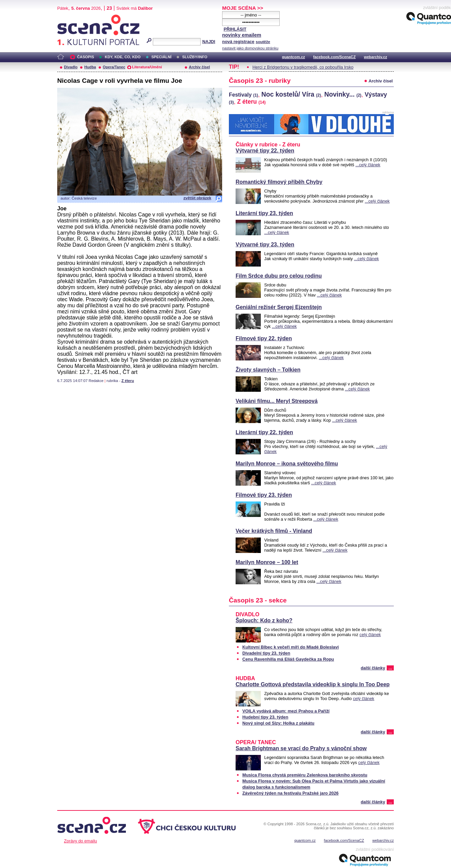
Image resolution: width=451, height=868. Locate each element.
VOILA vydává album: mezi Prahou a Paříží (286, 711)
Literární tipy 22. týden (264, 432)
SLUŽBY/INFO (195, 57)
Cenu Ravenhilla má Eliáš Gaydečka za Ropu (288, 659)
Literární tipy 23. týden (264, 213)
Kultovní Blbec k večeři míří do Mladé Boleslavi (291, 647)
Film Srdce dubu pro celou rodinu (279, 276)
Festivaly (244, 95)
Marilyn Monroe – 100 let (267, 562)
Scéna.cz (69, 17)
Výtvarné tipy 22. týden (265, 151)
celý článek (370, 635)
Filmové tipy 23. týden (264, 495)
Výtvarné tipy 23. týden (265, 245)
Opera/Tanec (114, 67)
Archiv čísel (199, 67)
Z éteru (128, 381)
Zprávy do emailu (80, 841)
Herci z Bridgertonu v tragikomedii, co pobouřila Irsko (303, 67)
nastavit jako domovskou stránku (250, 48)
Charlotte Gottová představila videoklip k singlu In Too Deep (313, 684)
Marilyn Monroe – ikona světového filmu (287, 464)
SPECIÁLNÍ (162, 57)
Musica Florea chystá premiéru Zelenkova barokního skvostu (305, 775)
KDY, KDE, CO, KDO (123, 57)
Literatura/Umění (147, 67)
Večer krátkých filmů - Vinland (274, 531)
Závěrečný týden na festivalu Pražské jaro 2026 (290, 793)
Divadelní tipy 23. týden (266, 653)
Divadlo (71, 67)
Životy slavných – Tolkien (268, 370)
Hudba (90, 67)
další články (373, 668)
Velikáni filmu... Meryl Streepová (277, 401)
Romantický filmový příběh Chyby (279, 182)
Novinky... (343, 94)
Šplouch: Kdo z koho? (264, 620)
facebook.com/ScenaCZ (335, 57)
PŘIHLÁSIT (235, 29)
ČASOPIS (85, 57)
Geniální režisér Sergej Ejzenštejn (279, 307)
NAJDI (209, 42)
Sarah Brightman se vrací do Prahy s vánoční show (301, 748)
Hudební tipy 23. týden (265, 717)
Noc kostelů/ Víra (291, 94)
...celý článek (368, 165)
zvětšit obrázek (197, 198)
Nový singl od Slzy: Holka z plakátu (278, 723)
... (390, 668)
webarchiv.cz (375, 57)
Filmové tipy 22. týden (264, 338)
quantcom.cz (293, 57)
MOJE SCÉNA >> (243, 8)
